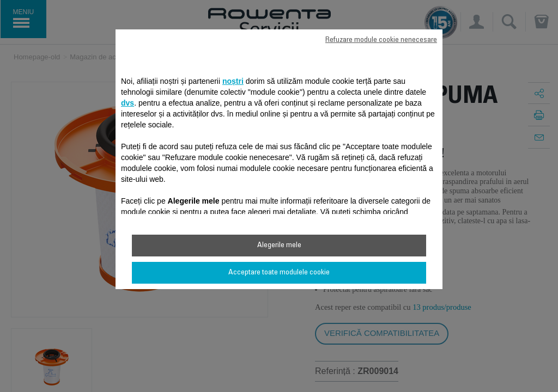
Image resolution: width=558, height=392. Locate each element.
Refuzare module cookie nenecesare (381, 40)
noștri (233, 81)
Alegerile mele (279, 246)
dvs (128, 103)
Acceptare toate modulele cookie (279, 273)
